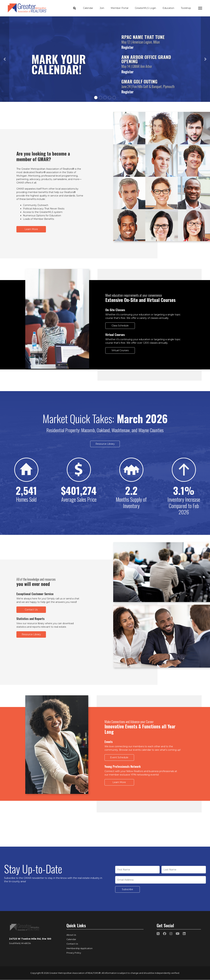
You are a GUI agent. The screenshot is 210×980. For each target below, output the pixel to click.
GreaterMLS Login (145, 8)
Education (168, 8)
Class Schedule (120, 326)
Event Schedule (119, 757)
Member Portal (120, 8)
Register (127, 47)
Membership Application (79, 948)
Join (102, 8)
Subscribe (127, 889)
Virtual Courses (120, 350)
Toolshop (186, 8)
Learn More (31, 229)
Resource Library (105, 444)
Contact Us (31, 610)
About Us (71, 935)
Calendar (88, 8)
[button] (5, 59)
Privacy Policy (74, 953)
